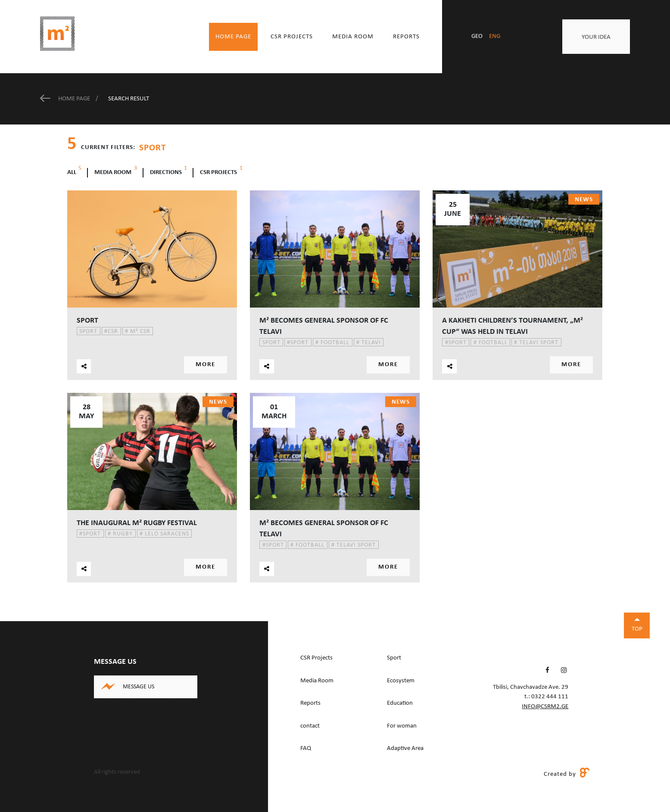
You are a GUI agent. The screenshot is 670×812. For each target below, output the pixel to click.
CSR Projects (292, 37)
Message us (139, 687)
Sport (88, 331)
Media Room (353, 37)
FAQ (306, 748)
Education (400, 703)
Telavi (369, 343)
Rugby (120, 534)
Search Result (129, 99)
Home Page (233, 37)
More (206, 365)
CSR (111, 331)
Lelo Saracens (164, 534)
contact (310, 726)
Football (332, 343)
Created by (567, 774)
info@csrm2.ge (545, 707)
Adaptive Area (405, 748)
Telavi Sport (536, 343)
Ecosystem (401, 681)
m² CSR (138, 331)
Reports (406, 37)
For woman (402, 726)
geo (477, 36)
